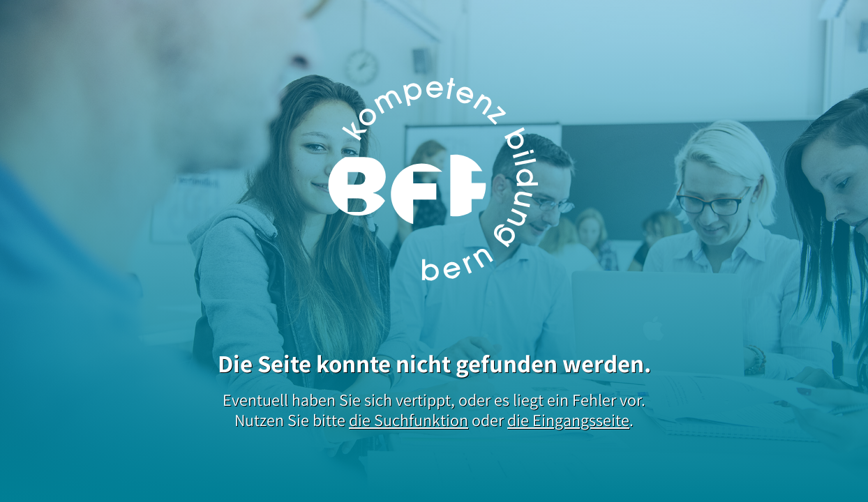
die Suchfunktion (409, 420)
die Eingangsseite (568, 420)
